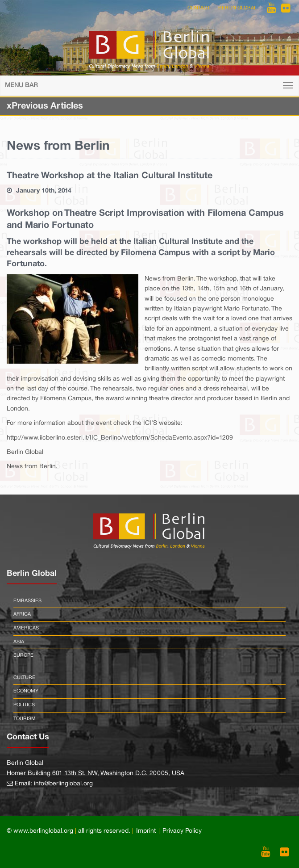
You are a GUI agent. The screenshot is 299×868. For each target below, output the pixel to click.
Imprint (146, 831)
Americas (26, 628)
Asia (19, 642)
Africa (22, 614)
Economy (26, 691)
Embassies (27, 601)
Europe (23, 655)
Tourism (25, 719)
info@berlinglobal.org (63, 784)
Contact (199, 8)
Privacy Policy (182, 831)
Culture (24, 678)
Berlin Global (237, 8)
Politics (24, 705)
